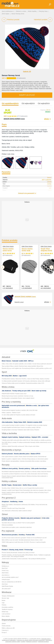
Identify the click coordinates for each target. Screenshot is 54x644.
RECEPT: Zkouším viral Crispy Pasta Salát (13, 508)
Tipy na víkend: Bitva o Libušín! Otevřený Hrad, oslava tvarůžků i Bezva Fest (22, 366)
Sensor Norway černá (11, 75)
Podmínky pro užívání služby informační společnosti (31, 640)
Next (52, 267)
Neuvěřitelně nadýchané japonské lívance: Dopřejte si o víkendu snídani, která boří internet (26, 472)
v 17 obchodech (8, 288)
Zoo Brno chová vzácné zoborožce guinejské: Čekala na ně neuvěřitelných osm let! (24, 538)
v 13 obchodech (27, 288)
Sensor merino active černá (8, 250)
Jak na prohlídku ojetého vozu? (10, 577)
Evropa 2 (4, 632)
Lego (3, 603)
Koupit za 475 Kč (27, 95)
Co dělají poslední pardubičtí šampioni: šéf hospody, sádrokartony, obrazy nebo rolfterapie (26, 381)
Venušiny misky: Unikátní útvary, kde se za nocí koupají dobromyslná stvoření (23, 488)
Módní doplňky (32, 11)
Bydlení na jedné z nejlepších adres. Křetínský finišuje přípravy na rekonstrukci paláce (25, 459)
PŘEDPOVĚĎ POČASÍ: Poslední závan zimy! (14, 394)
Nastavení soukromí (32, 642)
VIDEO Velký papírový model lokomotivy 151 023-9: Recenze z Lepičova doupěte (24, 542)
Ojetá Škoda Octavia (7, 586)
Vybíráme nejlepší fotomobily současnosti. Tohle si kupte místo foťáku (20, 446)
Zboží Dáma (5, 573)
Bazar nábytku (6, 616)
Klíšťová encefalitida (7, 525)
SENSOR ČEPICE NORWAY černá (14, 119)
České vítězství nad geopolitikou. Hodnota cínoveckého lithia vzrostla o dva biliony (24, 461)
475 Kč (46, 119)
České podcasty (6, 626)
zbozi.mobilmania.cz (8, 11)
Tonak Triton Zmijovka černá (46, 250)
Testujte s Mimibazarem (8, 596)
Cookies (23, 642)
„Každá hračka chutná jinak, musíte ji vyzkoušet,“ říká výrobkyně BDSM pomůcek (24, 559)
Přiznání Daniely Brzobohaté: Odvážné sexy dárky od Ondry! (18, 553)
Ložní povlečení (6, 614)
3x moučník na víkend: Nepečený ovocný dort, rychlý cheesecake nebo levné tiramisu (25, 474)
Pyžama (4, 605)
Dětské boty (5, 612)
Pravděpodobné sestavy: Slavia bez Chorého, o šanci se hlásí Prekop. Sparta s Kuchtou (26, 379)
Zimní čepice (6, 14)
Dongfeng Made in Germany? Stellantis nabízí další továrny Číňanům (20, 430)
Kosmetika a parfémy (7, 607)
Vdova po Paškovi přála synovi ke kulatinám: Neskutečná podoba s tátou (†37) (23, 383)
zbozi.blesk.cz (6, 575)
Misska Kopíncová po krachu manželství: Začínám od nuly (17, 396)
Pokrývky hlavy (43, 11)
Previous (3, 267)
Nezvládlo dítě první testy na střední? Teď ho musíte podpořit (18, 523)
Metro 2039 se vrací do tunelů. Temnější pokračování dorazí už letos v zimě (22, 540)
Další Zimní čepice (8, 246)
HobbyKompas (6, 579)
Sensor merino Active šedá (27, 250)
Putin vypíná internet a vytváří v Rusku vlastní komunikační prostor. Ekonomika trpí (24, 457)
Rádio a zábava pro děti (8, 628)
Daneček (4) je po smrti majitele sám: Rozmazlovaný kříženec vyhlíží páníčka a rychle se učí (27, 368)
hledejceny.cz (5, 566)
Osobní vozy (5, 571)
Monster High (5, 598)
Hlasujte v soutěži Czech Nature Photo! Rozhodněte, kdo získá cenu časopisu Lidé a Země (26, 490)
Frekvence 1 (5, 630)
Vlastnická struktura (43, 642)
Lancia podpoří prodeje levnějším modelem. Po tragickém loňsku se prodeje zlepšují (24, 425)
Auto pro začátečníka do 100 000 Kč (12, 582)
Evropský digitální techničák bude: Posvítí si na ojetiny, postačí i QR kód (21, 427)
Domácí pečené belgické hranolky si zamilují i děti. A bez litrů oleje (20, 410)
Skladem (48, 112)
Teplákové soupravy (7, 609)
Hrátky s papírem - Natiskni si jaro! (11, 413)
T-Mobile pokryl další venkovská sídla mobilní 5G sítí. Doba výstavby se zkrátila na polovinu (26, 440)
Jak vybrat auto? (6, 589)
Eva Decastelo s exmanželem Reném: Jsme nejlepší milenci (18, 398)
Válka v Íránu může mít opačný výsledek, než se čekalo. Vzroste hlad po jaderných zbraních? (27, 364)
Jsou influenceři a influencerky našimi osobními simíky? (17, 511)
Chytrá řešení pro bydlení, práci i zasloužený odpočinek (17, 527)
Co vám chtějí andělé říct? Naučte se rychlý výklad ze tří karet (18, 415)
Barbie (4, 600)
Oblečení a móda (21, 11)
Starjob (4, 623)
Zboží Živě (5, 568)
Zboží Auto (5, 584)
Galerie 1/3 (27, 71)
